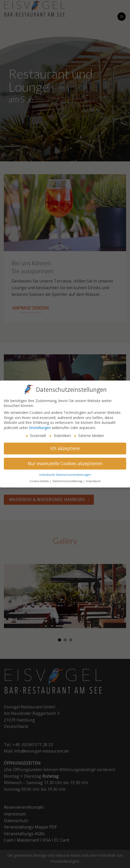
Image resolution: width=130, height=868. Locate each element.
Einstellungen (40, 425)
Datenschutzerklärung (68, 479)
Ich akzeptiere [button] (65, 446)
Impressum (93, 479)
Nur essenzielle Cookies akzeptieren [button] (65, 461)
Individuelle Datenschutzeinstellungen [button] (65, 473)
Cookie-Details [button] (39, 479)
